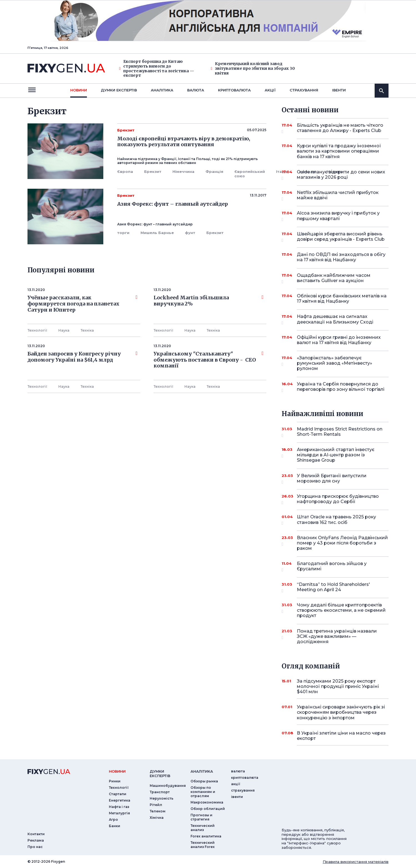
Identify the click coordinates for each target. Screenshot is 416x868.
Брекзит (153, 171)
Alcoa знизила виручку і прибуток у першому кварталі (338, 216)
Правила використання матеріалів (356, 862)
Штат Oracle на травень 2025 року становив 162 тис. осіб (336, 520)
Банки (115, 826)
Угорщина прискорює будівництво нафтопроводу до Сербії (338, 499)
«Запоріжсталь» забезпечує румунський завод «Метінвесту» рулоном (335, 363)
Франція (214, 171)
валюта (196, 90)
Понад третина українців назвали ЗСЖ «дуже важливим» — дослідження (337, 636)
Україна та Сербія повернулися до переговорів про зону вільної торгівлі (341, 387)
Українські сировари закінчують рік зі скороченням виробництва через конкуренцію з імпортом (341, 712)
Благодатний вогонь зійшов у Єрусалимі (335, 567)
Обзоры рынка (204, 781)
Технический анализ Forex (203, 845)
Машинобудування (168, 786)
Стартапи (118, 794)
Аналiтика (162, 90)
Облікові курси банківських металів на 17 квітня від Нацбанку (342, 299)
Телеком (158, 811)
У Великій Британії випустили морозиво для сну (335, 479)
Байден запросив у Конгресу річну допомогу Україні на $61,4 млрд (82, 357)
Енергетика (120, 800)
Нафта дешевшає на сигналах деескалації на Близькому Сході (335, 319)
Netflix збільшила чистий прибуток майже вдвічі (338, 196)
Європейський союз (250, 174)
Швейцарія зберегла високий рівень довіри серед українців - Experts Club (341, 237)
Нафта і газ (119, 807)
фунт (190, 233)
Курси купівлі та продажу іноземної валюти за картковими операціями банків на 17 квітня (339, 151)
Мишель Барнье (157, 233)
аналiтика (202, 771)
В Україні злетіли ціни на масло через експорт (341, 736)
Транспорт (160, 792)
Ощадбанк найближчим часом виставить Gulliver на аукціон (335, 278)
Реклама (36, 840)
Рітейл (156, 805)
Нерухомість (161, 798)
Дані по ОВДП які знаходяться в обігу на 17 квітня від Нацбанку (341, 257)
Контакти (36, 834)
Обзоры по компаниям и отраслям (203, 792)
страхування (304, 90)
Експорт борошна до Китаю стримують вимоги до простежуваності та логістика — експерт (157, 69)
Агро (113, 819)
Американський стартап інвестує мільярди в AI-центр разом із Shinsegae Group (336, 455)
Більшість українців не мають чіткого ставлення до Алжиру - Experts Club (340, 128)
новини (79, 90)
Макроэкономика (207, 802)
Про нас (35, 847)
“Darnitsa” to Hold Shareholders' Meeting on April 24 (335, 587)
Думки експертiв (119, 90)
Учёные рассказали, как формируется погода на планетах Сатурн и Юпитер (82, 304)
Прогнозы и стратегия (201, 817)
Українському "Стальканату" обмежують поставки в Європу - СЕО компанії (209, 360)
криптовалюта (234, 90)
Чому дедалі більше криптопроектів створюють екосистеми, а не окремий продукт (341, 610)
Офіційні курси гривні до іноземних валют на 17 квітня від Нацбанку (339, 340)
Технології (37, 330)
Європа (125, 171)
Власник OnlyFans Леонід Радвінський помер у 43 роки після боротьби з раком (342, 543)
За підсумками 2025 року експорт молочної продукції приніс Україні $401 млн (338, 686)
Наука (64, 330)
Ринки (115, 781)
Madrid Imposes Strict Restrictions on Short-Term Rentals (340, 432)
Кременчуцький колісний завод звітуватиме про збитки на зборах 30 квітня (253, 68)
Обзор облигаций (208, 809)
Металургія (119, 813)
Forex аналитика (206, 836)
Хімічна (157, 818)
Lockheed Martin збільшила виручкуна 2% (209, 301)
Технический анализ (203, 828)
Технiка (87, 330)
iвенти (339, 90)
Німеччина (183, 171)
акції (270, 90)
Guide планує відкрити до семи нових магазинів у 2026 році (341, 175)
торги (123, 233)
